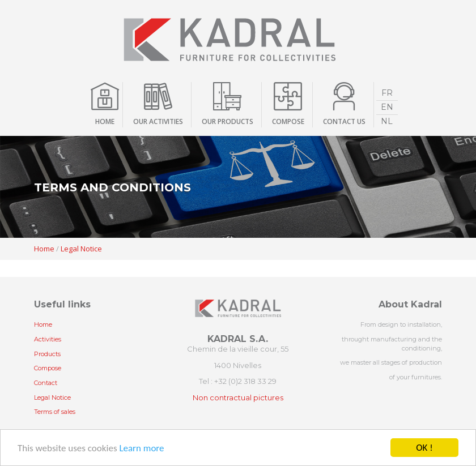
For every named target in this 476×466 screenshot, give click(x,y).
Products (47, 354)
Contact (46, 383)
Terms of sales (55, 412)
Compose (48, 368)
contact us (344, 121)
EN (387, 107)
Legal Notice (81, 249)
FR (387, 93)
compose (288, 121)
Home (105, 121)
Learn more (141, 448)
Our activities (158, 121)
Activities (48, 339)
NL (387, 121)
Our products (228, 121)
